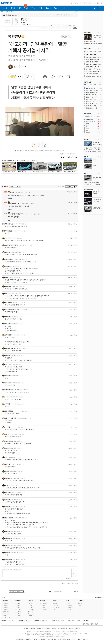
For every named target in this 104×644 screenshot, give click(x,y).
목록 (77, 12)
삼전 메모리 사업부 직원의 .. (93, 57)
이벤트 (80, 605)
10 (30, 25)
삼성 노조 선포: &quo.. (92, 90)
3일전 (99, 52)
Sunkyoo (93, 128)
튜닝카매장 (5, 607)
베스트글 (55, 603)
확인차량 (18, 607)
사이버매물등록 (44, 603)
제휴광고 (33, 628)
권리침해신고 (95, 624)
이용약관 (54, 628)
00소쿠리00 (27, 19)
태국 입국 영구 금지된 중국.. (93, 71)
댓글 (28, 25)
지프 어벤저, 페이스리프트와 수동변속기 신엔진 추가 (93, 151)
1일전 (90, 52)
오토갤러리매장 (6, 617)
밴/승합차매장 (6, 615)
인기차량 (18, 605)
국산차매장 (5, 603)
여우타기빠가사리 (93, 122)
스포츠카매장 (6, 611)
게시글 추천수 (88, 116)
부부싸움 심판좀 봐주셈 (92, 95)
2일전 (95, 52)
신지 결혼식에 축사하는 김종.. (94, 69)
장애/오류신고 (87, 624)
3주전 (99, 85)
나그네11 (93, 132)
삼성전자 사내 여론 (91, 55)
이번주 (86, 85)
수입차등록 (43, 607)
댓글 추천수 (97, 116)
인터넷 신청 (35, 161)
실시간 (86, 52)
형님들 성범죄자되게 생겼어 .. (92, 93)
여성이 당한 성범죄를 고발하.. (94, 64)
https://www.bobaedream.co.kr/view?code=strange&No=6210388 (56, 28)
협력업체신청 (40, 628)
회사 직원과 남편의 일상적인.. (92, 99)
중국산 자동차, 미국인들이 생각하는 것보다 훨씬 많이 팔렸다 (93, 148)
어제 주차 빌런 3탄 (90, 42)
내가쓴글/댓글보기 (58, 592)
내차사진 (68, 603)
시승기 (55, 609)
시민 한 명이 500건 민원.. (93, 74)
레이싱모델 (68, 609)
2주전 (95, 85)
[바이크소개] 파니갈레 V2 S (92, 184)
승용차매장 (5, 609)
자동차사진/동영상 (70, 607)
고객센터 (71, 628)
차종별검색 (18, 615)
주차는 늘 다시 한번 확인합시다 (93, 43)
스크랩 (68, 154)
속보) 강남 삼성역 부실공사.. (93, 76)
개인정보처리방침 (62, 628)
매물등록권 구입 (44, 609)
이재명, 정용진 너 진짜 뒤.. (92, 108)
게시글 (23, 25)
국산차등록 (43, 605)
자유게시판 (56, 605)
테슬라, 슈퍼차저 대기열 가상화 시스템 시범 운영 (93, 150)
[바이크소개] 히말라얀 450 (92, 182)
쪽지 (65, 25)
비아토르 (93, 126)
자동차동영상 (69, 605)
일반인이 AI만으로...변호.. (93, 67)
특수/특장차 (18, 609)
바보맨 (93, 130)
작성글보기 (70, 25)
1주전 (90, 85)
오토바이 (80, 603)
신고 (74, 25)
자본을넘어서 (93, 120)
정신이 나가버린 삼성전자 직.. (92, 104)
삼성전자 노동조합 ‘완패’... (93, 59)
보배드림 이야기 (57, 607)
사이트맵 (77, 628)
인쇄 (71, 154)
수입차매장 (5, 605)
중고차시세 (18, 613)
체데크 (93, 124)
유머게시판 (9, 12)
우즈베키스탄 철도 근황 (92, 62)
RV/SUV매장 (6, 613)
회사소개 (27, 628)
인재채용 (48, 628)
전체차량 (18, 603)
